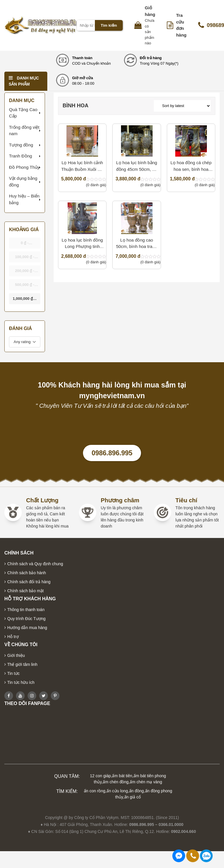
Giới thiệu (16, 655)
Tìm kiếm (109, 25)
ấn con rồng (95, 791)
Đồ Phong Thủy (24, 167)
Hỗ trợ (13, 637)
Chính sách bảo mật (26, 591)
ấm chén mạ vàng (146, 782)
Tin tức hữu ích (21, 682)
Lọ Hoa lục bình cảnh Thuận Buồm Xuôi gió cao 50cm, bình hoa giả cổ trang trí (82, 166)
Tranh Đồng (20, 156)
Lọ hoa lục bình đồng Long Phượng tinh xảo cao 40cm (82, 244)
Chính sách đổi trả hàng (29, 582)
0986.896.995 (112, 453)
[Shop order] (182, 106)
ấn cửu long (117, 791)
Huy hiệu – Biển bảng (24, 199)
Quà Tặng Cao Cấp (23, 113)
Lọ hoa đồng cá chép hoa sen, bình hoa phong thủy (191, 166)
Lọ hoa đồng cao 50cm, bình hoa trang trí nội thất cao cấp (137, 244)
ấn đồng (137, 791)
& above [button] (25, 300)
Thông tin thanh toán (26, 610)
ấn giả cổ (132, 797)
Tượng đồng (21, 145)
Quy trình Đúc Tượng (26, 619)
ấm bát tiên (122, 776)
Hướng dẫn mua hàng (27, 628)
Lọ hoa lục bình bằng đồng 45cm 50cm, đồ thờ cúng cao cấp (137, 166)
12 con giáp (100, 776)
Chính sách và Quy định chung (35, 564)
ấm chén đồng (116, 782)
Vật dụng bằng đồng (23, 182)
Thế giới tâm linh (22, 664)
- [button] (25, 245)
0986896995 (206, 856)
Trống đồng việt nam (24, 131)
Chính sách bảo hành (27, 573)
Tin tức (13, 673)
